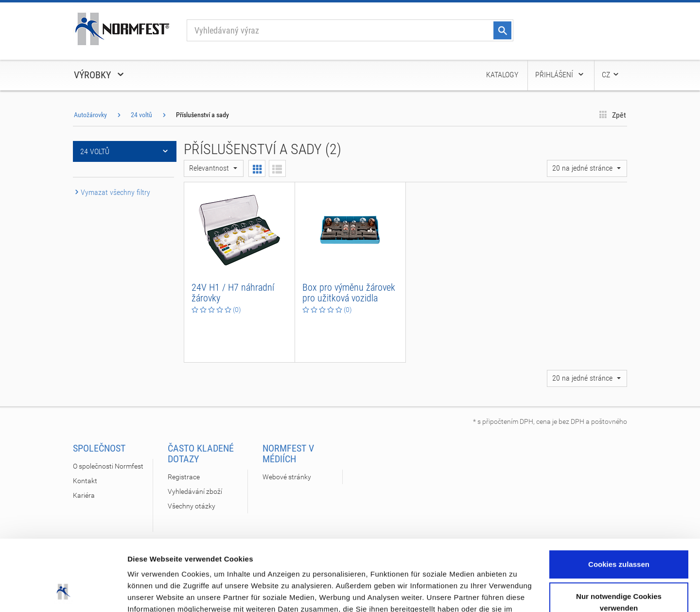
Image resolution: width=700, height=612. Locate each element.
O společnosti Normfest (108, 466)
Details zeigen (152, 593)
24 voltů (141, 115)
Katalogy (502, 75)
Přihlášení (560, 75)
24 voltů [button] (125, 151)
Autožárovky (90, 115)
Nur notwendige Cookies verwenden (619, 535)
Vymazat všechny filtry (112, 192)
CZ (611, 75)
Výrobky (100, 75)
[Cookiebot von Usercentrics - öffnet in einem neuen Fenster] (63, 593)
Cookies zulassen (619, 498)
